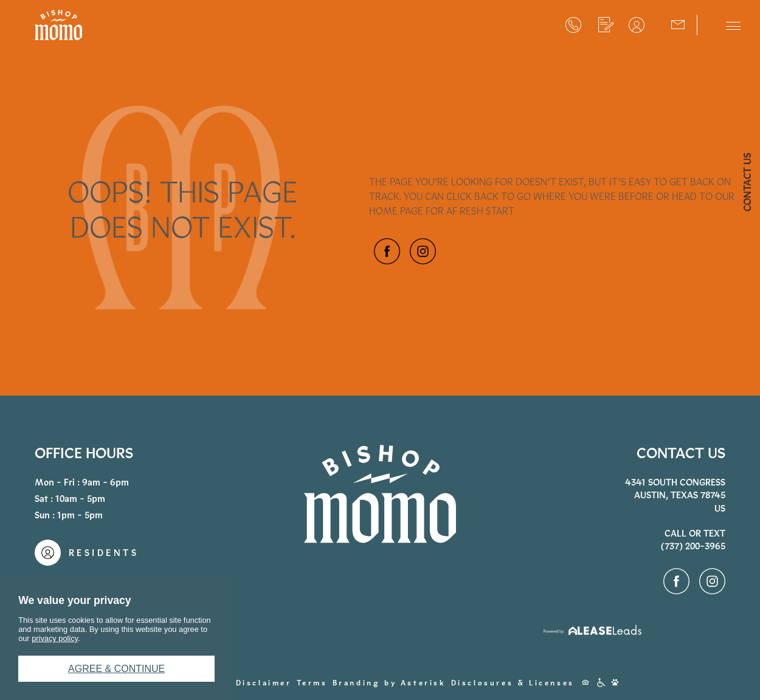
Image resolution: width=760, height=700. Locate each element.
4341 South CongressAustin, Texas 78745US (675, 496)
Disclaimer (264, 683)
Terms (312, 683)
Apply (606, 25)
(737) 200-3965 (573, 25)
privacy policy (55, 638)
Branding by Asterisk (389, 683)
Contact (678, 24)
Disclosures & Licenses (513, 683)
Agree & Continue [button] (116, 669)
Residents (637, 25)
